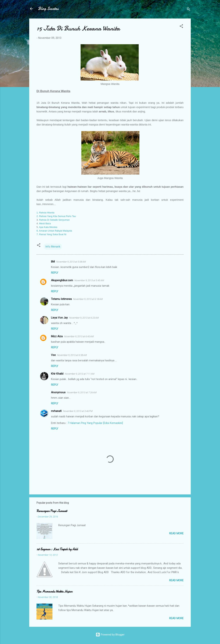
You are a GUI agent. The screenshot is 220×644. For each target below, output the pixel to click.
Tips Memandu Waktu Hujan (54, 592)
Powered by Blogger (110, 635)
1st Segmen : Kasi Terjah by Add (57, 549)
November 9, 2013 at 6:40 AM (79, 336)
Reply (55, 273)
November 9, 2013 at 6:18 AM (88, 299)
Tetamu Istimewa (61, 299)
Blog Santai (48, 9)
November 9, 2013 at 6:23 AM (84, 318)
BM (53, 262)
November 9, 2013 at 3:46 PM (78, 411)
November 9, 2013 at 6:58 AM (72, 355)
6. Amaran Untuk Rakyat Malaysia (54, 231)
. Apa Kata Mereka (47, 227)
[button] (181, 27)
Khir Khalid (57, 374)
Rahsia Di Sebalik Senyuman (54, 220)
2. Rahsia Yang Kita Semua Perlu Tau (56, 216)
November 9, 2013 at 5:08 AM (71, 262)
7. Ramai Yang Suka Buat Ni (51, 234)
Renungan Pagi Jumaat (52, 511)
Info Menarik (53, 247)
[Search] (189, 10)
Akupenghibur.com (62, 280)
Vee (53, 355)
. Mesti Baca (44, 223)
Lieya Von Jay (59, 318)
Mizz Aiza (57, 336)
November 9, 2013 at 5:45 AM (89, 280)
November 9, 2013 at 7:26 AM (82, 392)
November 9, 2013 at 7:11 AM (80, 374)
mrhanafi (56, 411)
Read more (176, 533)
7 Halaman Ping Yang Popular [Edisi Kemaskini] (95, 423)
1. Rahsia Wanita (46, 213)
